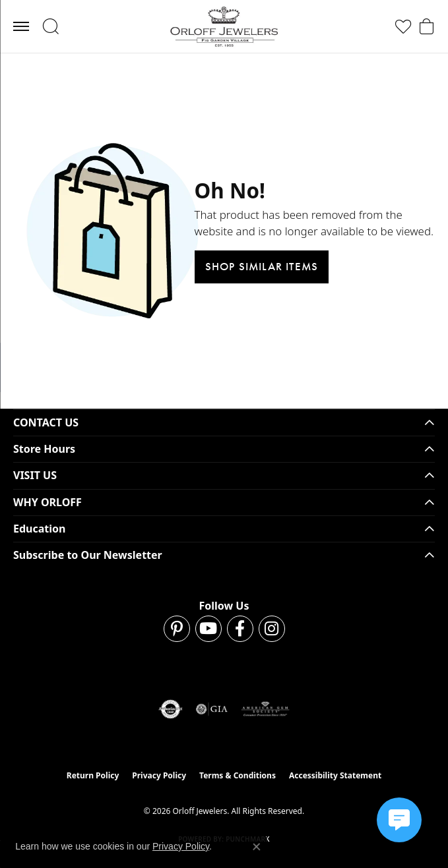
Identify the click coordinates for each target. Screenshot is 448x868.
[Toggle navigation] (21, 26)
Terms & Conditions (238, 775)
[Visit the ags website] (265, 709)
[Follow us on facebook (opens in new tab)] (240, 629)
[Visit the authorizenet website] (171, 709)
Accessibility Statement (335, 775)
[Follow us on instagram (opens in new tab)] (272, 629)
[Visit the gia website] (212, 709)
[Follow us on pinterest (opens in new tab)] (177, 629)
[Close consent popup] (257, 847)
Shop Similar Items (262, 266)
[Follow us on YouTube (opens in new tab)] (208, 629)
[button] (50, 26)
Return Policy (93, 775)
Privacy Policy (159, 775)
